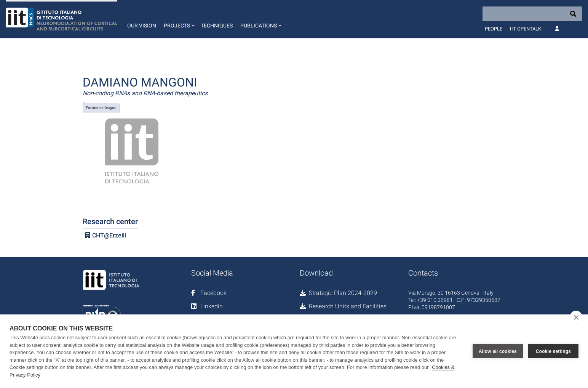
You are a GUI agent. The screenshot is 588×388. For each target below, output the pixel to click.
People (494, 29)
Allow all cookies (498, 351)
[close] (576, 317)
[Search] (532, 14)
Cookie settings (553, 351)
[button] (178, 19)
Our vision (142, 26)
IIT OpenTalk (526, 29)
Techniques (217, 26)
